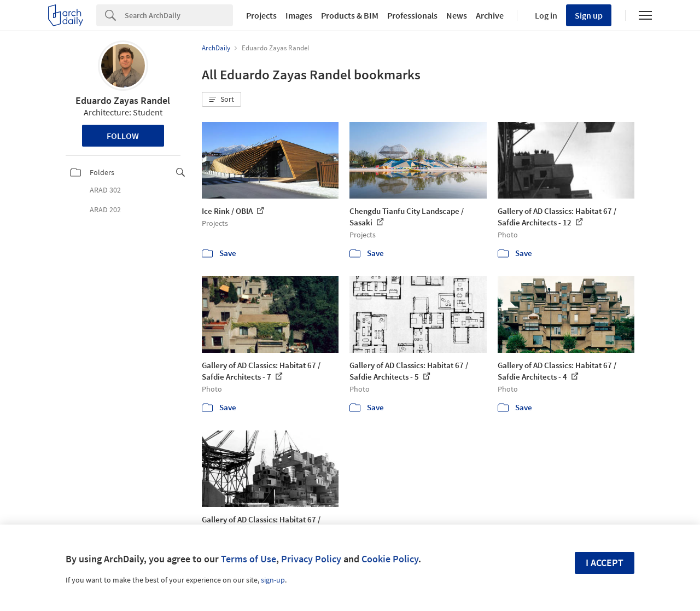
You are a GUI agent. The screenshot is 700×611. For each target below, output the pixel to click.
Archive (490, 15)
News (457, 15)
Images (299, 15)
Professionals (412, 15)
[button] (221, 100)
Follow (123, 136)
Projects (261, 15)
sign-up (273, 580)
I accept (605, 563)
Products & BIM (350, 15)
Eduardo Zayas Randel (123, 100)
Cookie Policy (390, 559)
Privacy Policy (311, 559)
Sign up (589, 15)
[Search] (179, 15)
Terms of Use (249, 559)
